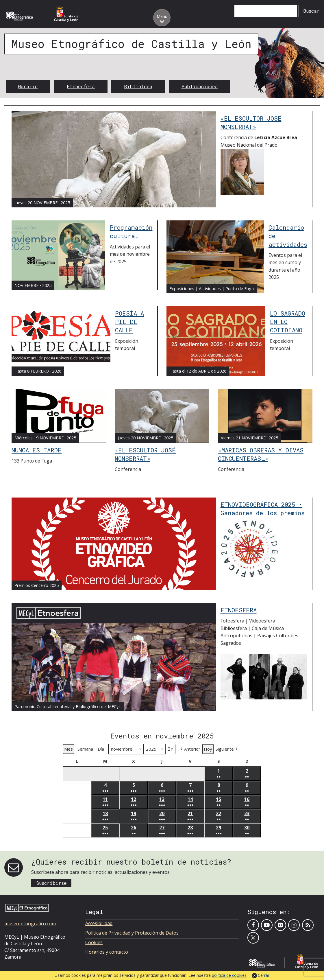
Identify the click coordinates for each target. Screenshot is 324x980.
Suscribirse (51, 883)
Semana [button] (85, 749)
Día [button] (101, 749)
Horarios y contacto (107, 952)
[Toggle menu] (162, 18)
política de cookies (229, 975)
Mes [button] (68, 749)
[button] (190, 749)
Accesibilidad (99, 923)
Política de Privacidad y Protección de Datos (132, 933)
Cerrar (264, 975)
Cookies (94, 942)
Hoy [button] (208, 749)
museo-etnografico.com (30, 924)
